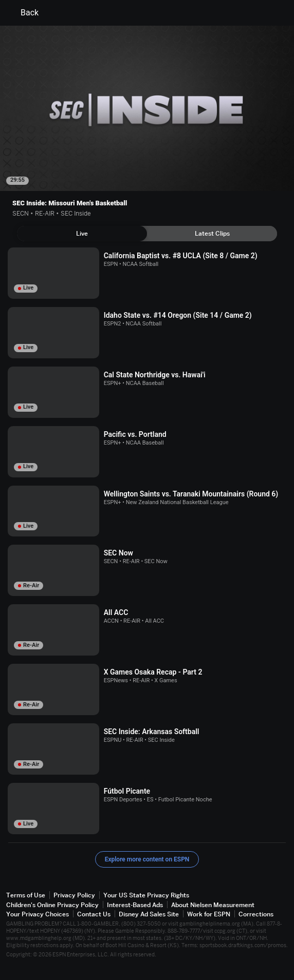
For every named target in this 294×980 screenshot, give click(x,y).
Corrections (256, 914)
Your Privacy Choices (38, 914)
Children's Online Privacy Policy (52, 905)
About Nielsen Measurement (213, 905)
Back (23, 13)
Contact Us (94, 914)
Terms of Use (26, 895)
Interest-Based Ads (135, 905)
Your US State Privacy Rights (146, 895)
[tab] (82, 234)
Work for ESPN (209, 914)
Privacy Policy (74, 895)
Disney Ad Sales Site (149, 914)
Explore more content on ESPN (147, 859)
